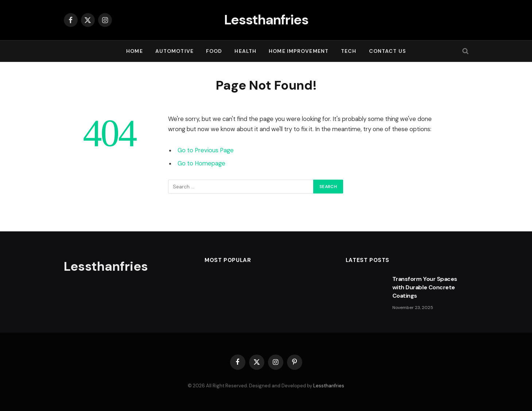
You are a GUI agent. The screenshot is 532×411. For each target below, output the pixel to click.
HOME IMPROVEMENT (299, 51)
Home (134, 51)
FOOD (214, 51)
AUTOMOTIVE (174, 51)
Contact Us (387, 51)
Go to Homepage (201, 163)
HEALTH (245, 51)
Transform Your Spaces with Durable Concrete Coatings (425, 287)
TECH (349, 51)
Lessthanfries (329, 386)
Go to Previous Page (206, 150)
